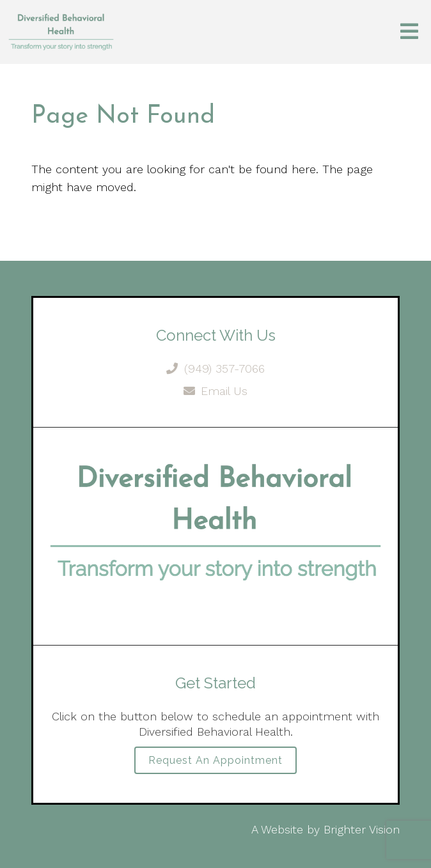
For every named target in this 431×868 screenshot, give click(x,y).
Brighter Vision (362, 829)
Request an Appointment (215, 760)
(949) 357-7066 (215, 368)
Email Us (216, 391)
